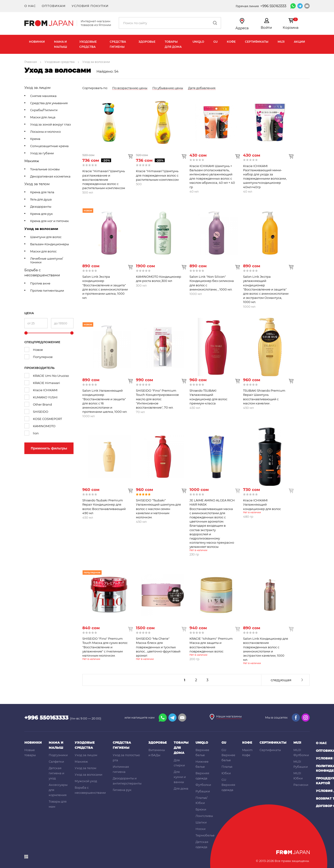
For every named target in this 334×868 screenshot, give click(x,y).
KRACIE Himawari (47, 383)
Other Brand (42, 404)
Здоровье (147, 42)
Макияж (32, 161)
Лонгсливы (204, 816)
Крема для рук (42, 214)
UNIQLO (198, 42)
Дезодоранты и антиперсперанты (127, 781)
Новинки (37, 42)
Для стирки (179, 763)
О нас (30, 6)
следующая (281, 680)
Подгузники (58, 755)
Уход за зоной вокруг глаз (50, 124)
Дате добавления (202, 88)
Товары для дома (173, 44)
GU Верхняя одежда (228, 785)
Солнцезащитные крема (49, 146)
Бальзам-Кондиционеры (50, 244)
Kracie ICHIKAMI (45, 390)
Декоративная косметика (50, 176)
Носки (201, 829)
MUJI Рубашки (301, 764)
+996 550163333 (273, 6)
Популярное (43, 357)
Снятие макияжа (43, 96)
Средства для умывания (49, 103)
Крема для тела (42, 192)
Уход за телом (37, 184)
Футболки (203, 785)
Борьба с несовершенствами (42, 273)
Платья (227, 767)
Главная (31, 62)
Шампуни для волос (46, 237)
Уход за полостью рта (126, 758)
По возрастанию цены (130, 88)
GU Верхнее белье (228, 755)
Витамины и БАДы (157, 752)
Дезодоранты (41, 207)
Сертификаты (257, 42)
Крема (35, 139)
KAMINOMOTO (44, 426)
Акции (299, 42)
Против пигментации (47, 290)
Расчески (301, 785)
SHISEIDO (41, 412)
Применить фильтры (49, 448)
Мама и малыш (61, 44)
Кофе (231, 42)
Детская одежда (202, 844)
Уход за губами (42, 153)
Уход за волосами (41, 229)
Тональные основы (45, 169)
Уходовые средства (88, 44)
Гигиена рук (122, 790)
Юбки (226, 773)
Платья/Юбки (201, 800)
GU (215, 42)
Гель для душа (41, 199)
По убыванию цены (168, 88)
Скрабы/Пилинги (44, 110)
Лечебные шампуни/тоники (47, 260)
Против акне (40, 283)
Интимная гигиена (121, 769)
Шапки (201, 822)
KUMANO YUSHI (45, 397)
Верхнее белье (202, 752)
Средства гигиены (118, 44)
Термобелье (205, 835)
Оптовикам (54, 6)
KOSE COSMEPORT (47, 419)
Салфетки (56, 762)
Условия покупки (90, 6)
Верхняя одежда (202, 776)
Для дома (181, 788)
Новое (38, 350)
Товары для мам (58, 804)
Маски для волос (43, 251)
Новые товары (30, 752)
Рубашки (203, 791)
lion (36, 433)
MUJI (281, 42)
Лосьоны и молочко (45, 132)
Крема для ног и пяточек (50, 221)
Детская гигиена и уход (56, 773)
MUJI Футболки (301, 752)
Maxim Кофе (247, 752)
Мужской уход (86, 781)
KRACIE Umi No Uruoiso (51, 376)
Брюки (201, 809)
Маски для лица (43, 117)
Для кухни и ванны (180, 777)
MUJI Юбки (298, 776)
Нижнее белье (202, 764)
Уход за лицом (37, 88)
